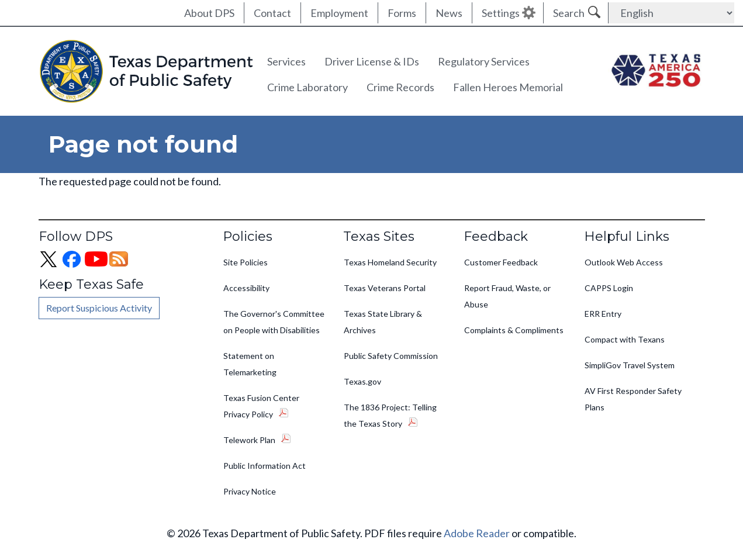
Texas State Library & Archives (383, 322)
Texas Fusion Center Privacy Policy (261, 406)
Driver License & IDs (372, 61)
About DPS (209, 13)
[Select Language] (671, 13)
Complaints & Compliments (514, 330)
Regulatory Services (484, 61)
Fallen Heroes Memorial (508, 87)
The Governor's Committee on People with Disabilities (274, 322)
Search (569, 13)
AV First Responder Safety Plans (633, 399)
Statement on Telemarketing (250, 364)
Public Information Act (265, 466)
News (449, 13)
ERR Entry (603, 314)
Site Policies (246, 262)
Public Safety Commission (391, 356)
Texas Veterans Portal (385, 288)
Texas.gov (362, 381)
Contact (272, 13)
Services (286, 61)
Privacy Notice (250, 491)
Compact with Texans (625, 339)
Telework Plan (249, 440)
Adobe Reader (477, 533)
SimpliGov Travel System (630, 365)
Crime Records (400, 87)
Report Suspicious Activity (99, 308)
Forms (402, 13)
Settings (501, 13)
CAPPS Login (609, 288)
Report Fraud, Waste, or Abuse (507, 296)
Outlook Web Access (624, 262)
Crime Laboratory (307, 87)
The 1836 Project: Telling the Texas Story (390, 415)
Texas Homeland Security (390, 262)
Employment (339, 13)
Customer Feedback (501, 262)
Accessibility (246, 288)
